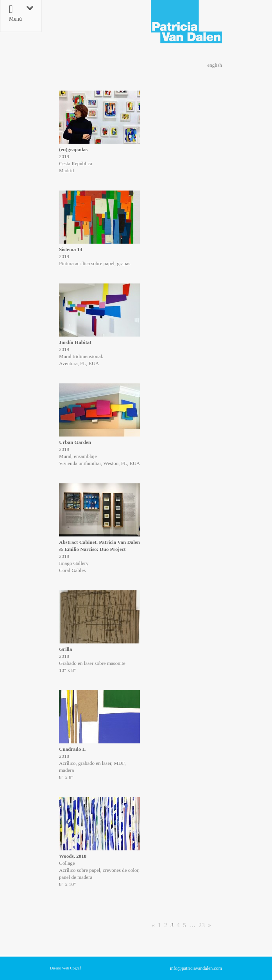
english (215, 65)
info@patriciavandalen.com (196, 968)
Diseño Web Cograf (65, 968)
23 (202, 925)
